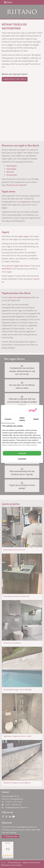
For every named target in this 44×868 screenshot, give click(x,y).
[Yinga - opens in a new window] (33, 410)
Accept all (22, 453)
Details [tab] (36, 419)
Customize (22, 459)
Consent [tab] (8, 419)
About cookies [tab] (22, 419)
